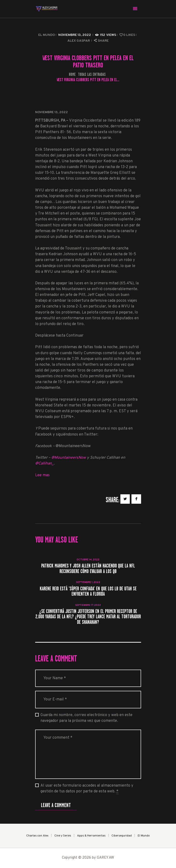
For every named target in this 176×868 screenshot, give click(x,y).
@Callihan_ (44, 463)
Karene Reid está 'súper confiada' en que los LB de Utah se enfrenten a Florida (88, 591)
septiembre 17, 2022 (88, 605)
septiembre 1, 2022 (88, 582)
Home (72, 75)
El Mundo (47, 35)
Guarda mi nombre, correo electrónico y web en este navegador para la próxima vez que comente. (86, 718)
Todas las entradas (92, 74)
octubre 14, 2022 (88, 560)
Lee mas (42, 475)
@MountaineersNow (69, 458)
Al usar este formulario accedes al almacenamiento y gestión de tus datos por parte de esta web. (87, 789)
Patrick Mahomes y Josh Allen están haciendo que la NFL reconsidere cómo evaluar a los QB (88, 569)
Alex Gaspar (79, 41)
